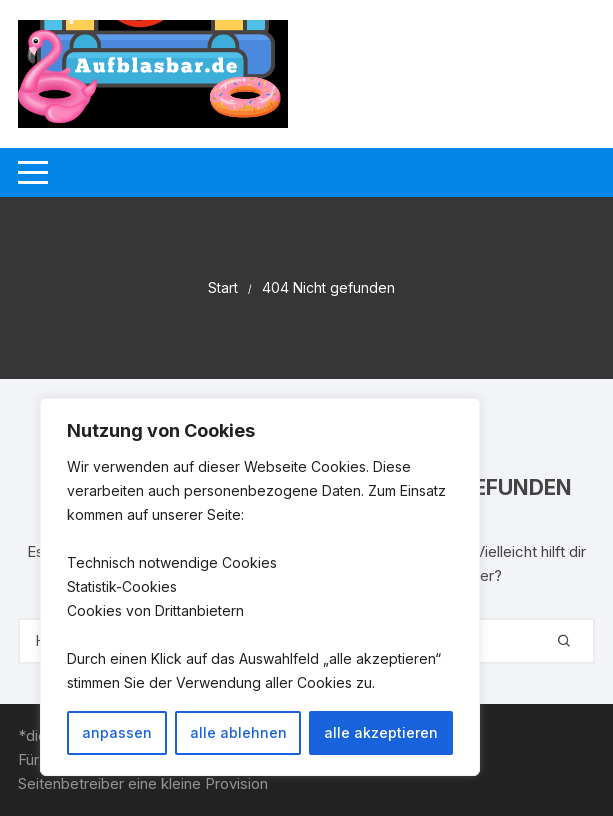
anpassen (117, 732)
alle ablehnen (238, 732)
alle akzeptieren (381, 732)
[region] (260, 587)
